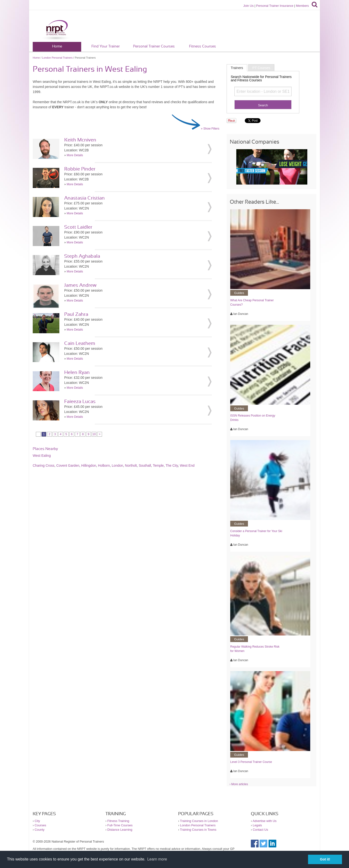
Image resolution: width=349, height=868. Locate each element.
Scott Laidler (78, 227)
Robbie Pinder (80, 169)
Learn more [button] (157, 859)
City (37, 821)
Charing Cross (44, 465)
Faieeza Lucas (80, 402)
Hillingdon (89, 465)
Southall (145, 465)
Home (57, 46)
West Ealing (42, 456)
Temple (158, 465)
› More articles (239, 784)
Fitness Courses (202, 46)
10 (94, 434)
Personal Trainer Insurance (275, 6)
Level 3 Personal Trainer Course (251, 762)
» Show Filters (210, 129)
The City (172, 465)
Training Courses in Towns (198, 830)
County (40, 830)
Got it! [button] (325, 859)
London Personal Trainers (57, 58)
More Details (75, 155)
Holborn (104, 465)
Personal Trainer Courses (154, 46)
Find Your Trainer (106, 46)
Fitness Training (118, 821)
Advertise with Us (265, 821)
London (117, 465)
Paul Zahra (76, 314)
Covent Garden (68, 465)
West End (187, 465)
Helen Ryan (77, 372)
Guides (239, 293)
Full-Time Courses (120, 825)
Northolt (131, 465)
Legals (257, 825)
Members (302, 6)
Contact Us (260, 830)
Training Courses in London (199, 821)
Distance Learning (120, 830)
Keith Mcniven (80, 140)
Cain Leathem (80, 343)
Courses (40, 825)
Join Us (249, 6)
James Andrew (80, 285)
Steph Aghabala (82, 256)
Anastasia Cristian (84, 198)
